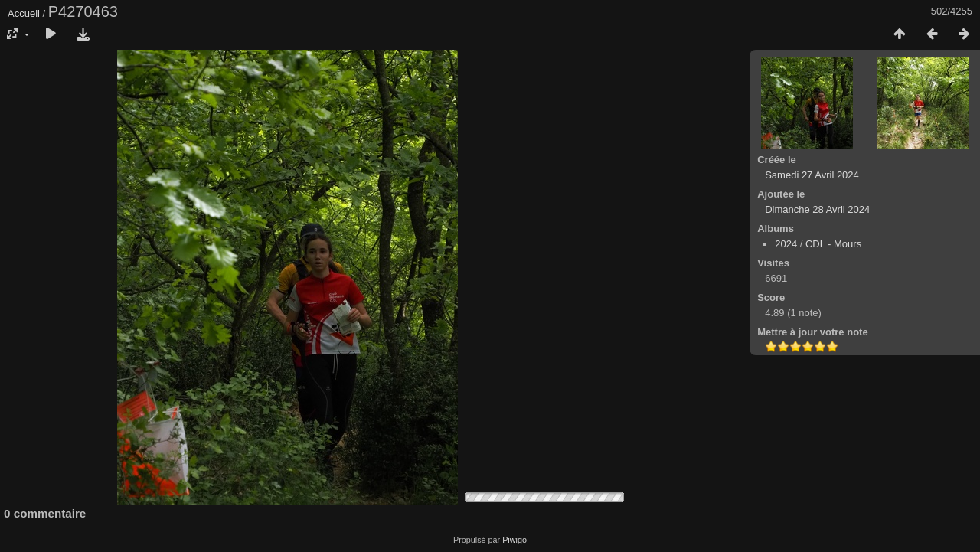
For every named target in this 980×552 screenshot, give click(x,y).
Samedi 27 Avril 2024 (812, 175)
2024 (786, 244)
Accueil (24, 13)
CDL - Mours (833, 244)
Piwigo (514, 540)
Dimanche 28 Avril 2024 (817, 209)
